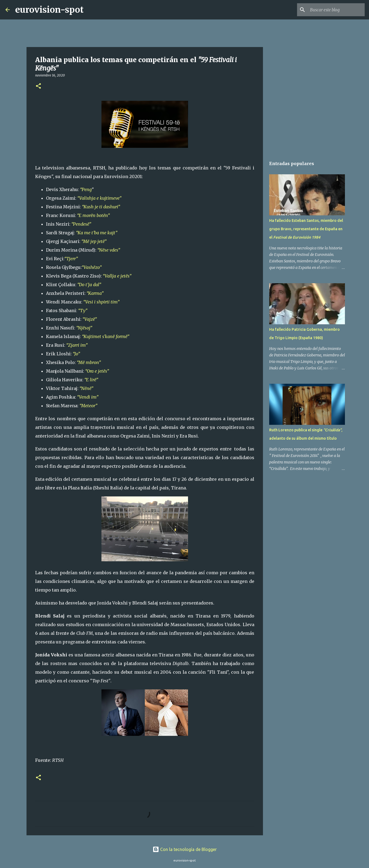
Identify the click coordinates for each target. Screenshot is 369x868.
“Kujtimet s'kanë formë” (106, 336)
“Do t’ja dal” (89, 285)
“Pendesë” (81, 224)
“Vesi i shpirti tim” (101, 302)
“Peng (86, 189)
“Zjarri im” (77, 345)
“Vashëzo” (92, 267)
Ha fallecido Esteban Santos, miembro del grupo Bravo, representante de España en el (306, 229)
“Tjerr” (71, 259)
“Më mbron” (89, 362)
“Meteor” (88, 406)
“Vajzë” (90, 319)
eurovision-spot (49, 10)
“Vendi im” (88, 397)
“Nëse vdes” (109, 250)
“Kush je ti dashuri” (101, 207)
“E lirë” (91, 380)
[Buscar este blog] (336, 10)
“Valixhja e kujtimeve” (99, 198)
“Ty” (83, 311)
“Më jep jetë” (94, 241)
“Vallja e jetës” (117, 276)
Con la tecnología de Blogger (185, 849)
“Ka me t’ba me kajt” (97, 233)
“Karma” (95, 293)
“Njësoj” (84, 328)
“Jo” (76, 354)
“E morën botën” (93, 215)
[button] (38, 86)
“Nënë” (86, 388)
